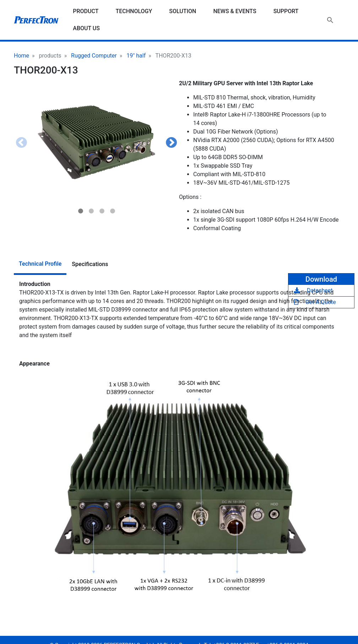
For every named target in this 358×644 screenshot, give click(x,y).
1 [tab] (81, 211)
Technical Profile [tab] (40, 264)
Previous (21, 143)
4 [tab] (113, 211)
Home (21, 56)
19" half (136, 56)
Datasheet (313, 290)
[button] (96, 142)
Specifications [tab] (90, 264)
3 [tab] (102, 211)
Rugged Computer (94, 56)
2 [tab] (91, 211)
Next (172, 143)
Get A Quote (315, 302)
